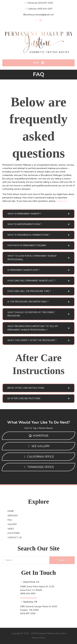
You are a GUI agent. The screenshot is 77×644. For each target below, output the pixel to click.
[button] (38, 214)
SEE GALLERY (38, 446)
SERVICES (13, 516)
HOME (11, 511)
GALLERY (12, 524)
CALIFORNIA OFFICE (39, 457)
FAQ (10, 520)
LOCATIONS (14, 533)
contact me (62, 201)
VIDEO (11, 529)
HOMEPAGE (38, 436)
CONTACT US (15, 538)
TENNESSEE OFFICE (39, 467)
